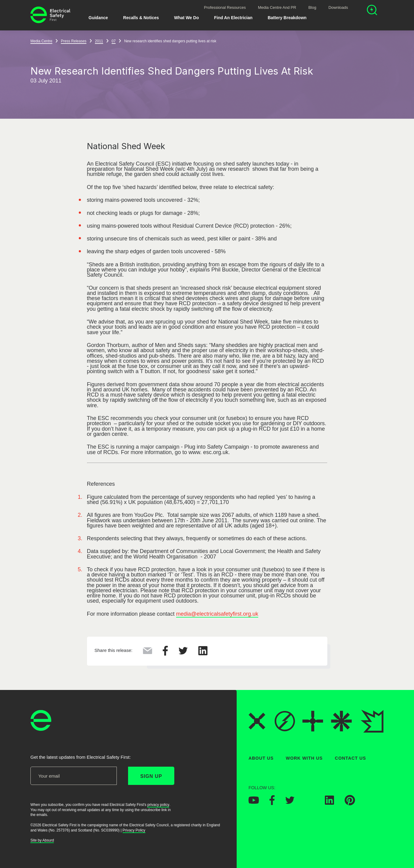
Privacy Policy (134, 830)
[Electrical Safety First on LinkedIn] (329, 803)
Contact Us (350, 758)
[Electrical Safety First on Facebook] (272, 803)
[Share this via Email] (148, 652)
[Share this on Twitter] (183, 653)
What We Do (186, 18)
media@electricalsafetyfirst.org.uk (217, 614)
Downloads (338, 7)
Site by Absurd (42, 841)
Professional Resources (225, 7)
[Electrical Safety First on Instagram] (310, 803)
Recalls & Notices (141, 18)
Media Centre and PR (277, 7)
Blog (312, 7)
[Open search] (372, 11)
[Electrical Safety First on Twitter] (290, 802)
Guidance (98, 18)
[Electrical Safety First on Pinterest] (350, 804)
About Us (261, 758)
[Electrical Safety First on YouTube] (254, 802)
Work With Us (304, 758)
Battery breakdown (287, 18)
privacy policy (158, 805)
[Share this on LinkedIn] (203, 653)
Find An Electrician (233, 18)
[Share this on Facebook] (165, 654)
